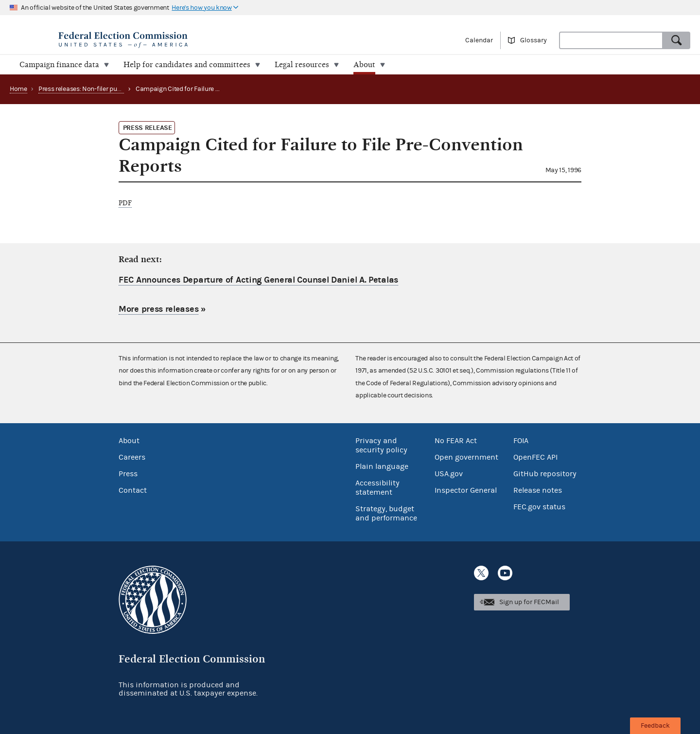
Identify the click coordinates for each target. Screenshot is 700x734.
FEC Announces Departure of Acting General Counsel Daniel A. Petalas (258, 280)
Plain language (382, 466)
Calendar (479, 40)
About (129, 441)
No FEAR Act (456, 441)
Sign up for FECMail (529, 602)
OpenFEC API (535, 457)
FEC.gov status (539, 507)
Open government (466, 457)
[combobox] (611, 40)
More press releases (158, 309)
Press (128, 474)
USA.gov (449, 474)
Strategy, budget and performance (386, 513)
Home (18, 89)
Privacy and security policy (381, 445)
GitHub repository (545, 474)
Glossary (534, 40)
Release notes (538, 490)
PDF (125, 203)
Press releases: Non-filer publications (92, 89)
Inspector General (466, 490)
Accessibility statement (377, 488)
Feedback (655, 726)
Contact (133, 490)
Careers (132, 457)
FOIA (521, 441)
